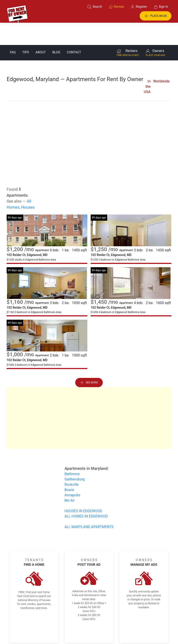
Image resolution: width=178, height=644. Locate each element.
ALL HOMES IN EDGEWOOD (86, 494)
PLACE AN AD (156, 16)
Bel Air (69, 478)
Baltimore (72, 452)
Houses (28, 185)
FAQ (13, 30)
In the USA (147, 64)
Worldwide (161, 59)
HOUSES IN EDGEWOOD (83, 489)
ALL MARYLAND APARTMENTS (89, 505)
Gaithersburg (75, 457)
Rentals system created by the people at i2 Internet (128, 629)
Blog (56, 30)
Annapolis (72, 473)
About (41, 30)
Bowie (69, 468)
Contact (74, 30)
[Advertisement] (89, 114)
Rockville (71, 462)
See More (89, 360)
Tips (26, 30)
